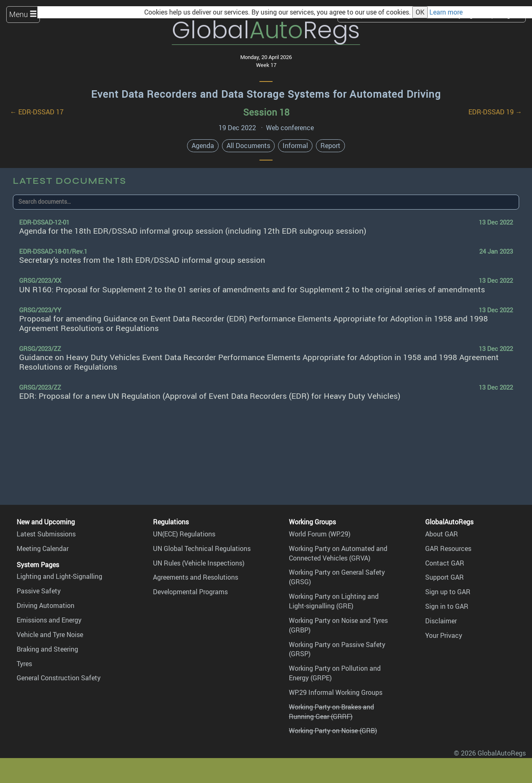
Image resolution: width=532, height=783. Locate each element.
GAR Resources (448, 548)
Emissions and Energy (49, 620)
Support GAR (445, 577)
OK (420, 12)
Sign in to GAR (447, 606)
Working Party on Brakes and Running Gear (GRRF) (331, 712)
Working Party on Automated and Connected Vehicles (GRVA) (338, 553)
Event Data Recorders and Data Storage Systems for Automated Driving (266, 94)
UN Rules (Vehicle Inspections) (199, 563)
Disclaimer (441, 621)
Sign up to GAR (448, 592)
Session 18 (266, 112)
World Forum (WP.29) (320, 534)
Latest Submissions (46, 534)
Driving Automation (46, 605)
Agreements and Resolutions (196, 577)
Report (330, 146)
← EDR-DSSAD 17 (37, 112)
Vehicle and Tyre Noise (50, 635)
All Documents (248, 146)
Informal (295, 146)
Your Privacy (444, 635)
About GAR (442, 534)
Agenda (203, 146)
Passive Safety (39, 591)
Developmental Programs (190, 592)
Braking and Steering (47, 649)
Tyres (24, 664)
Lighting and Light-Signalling (59, 576)
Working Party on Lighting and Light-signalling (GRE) (334, 601)
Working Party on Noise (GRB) (333, 731)
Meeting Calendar (43, 548)
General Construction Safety (59, 678)
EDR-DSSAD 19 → (495, 112)
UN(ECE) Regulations (184, 534)
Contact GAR (445, 563)
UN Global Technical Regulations (202, 548)
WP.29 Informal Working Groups (336, 692)
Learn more (446, 12)
